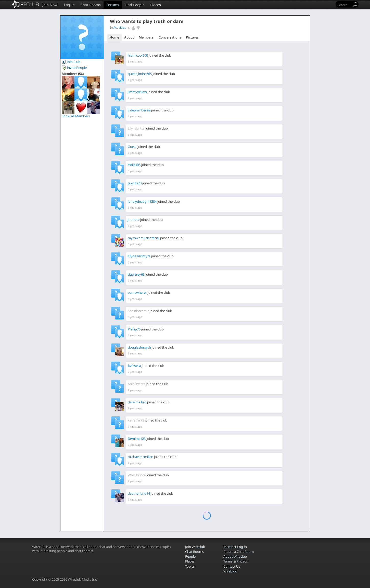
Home (114, 37)
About (129, 37)
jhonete (134, 220)
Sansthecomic (138, 311)
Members (146, 37)
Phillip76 (134, 329)
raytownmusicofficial (144, 238)
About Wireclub (235, 556)
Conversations (170, 37)
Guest (132, 147)
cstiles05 (134, 165)
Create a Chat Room (239, 552)
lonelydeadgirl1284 (142, 201)
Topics (190, 566)
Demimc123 (137, 439)
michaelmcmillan (141, 457)
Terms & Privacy (235, 561)
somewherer (137, 292)
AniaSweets (136, 384)
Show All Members (76, 116)
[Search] (344, 5)
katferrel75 (136, 420)
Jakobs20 (135, 183)
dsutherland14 (139, 493)
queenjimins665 (140, 74)
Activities (120, 27)
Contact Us (232, 566)
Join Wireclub (195, 547)
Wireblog (230, 571)
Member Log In (235, 547)
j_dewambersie (139, 110)
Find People (135, 5)
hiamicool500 (138, 55)
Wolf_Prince (137, 475)
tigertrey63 (136, 274)
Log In (69, 5)
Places (156, 5)
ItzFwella (134, 366)
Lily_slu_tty (136, 128)
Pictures (192, 37)
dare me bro (137, 402)
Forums (113, 5)
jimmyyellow (137, 92)
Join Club (74, 62)
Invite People (77, 68)
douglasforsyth (139, 347)
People (190, 556)
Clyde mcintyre (139, 256)
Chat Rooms (91, 5)
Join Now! (50, 5)
